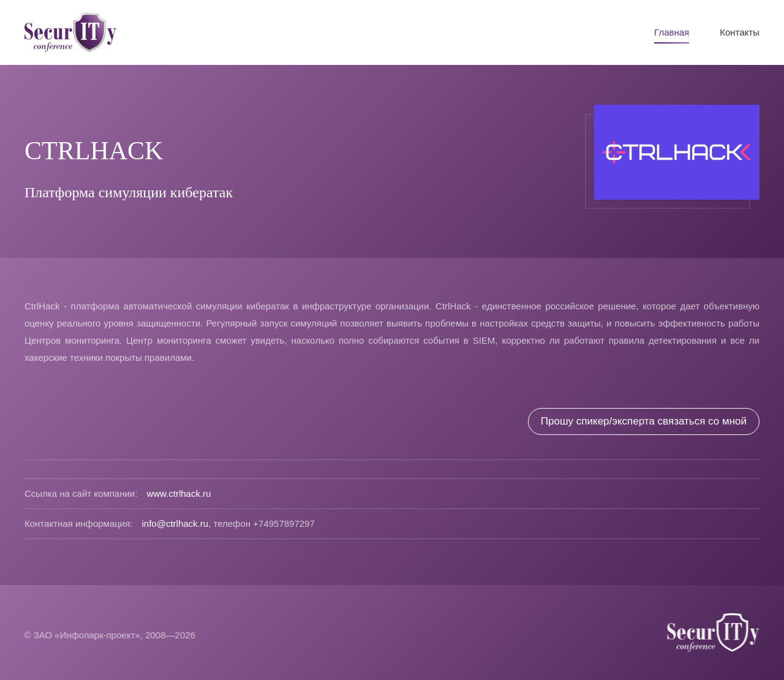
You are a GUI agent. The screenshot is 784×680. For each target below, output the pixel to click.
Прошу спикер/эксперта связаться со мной (644, 421)
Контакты (740, 32)
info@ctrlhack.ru (175, 523)
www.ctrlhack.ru (179, 493)
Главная (672, 32)
